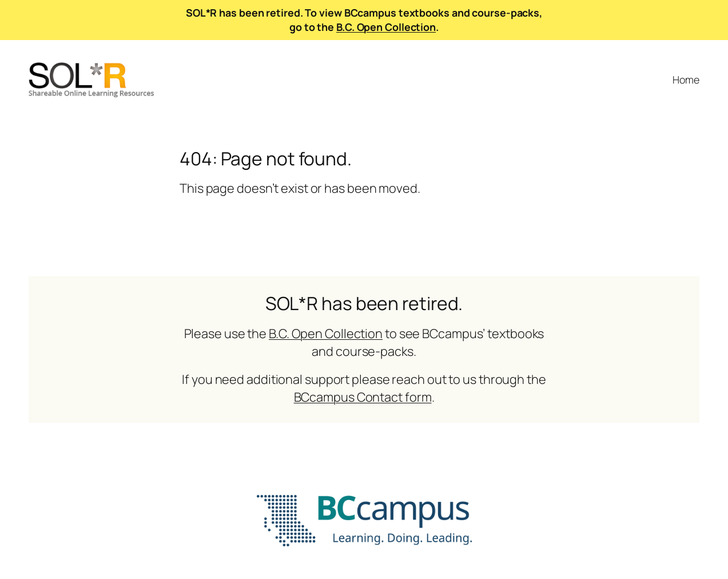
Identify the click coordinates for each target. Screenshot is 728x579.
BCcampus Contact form (363, 397)
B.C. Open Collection (386, 27)
